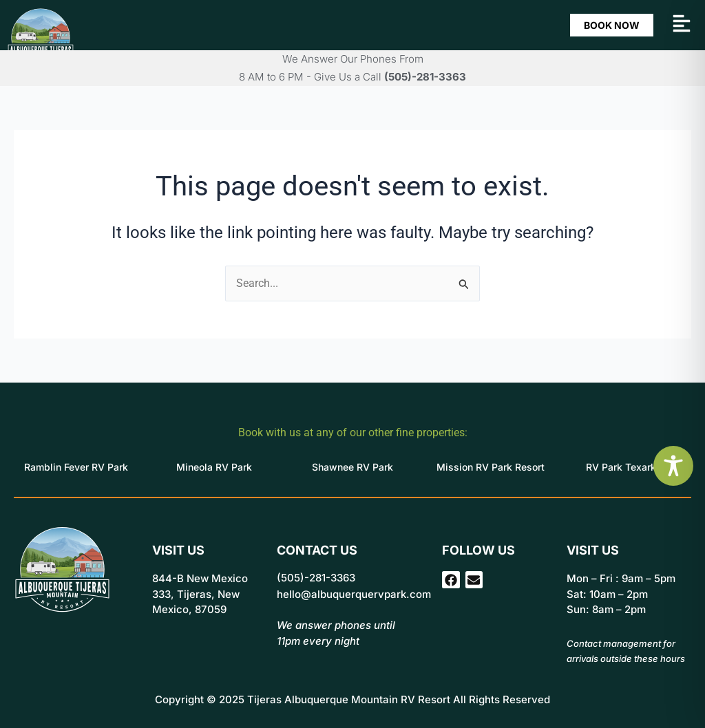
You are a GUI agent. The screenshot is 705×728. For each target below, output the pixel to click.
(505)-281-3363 (425, 77)
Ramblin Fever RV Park (76, 467)
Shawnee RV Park (352, 467)
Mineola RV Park (214, 467)
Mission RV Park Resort (491, 467)
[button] (682, 25)
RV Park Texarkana (629, 467)
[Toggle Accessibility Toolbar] (673, 466)
